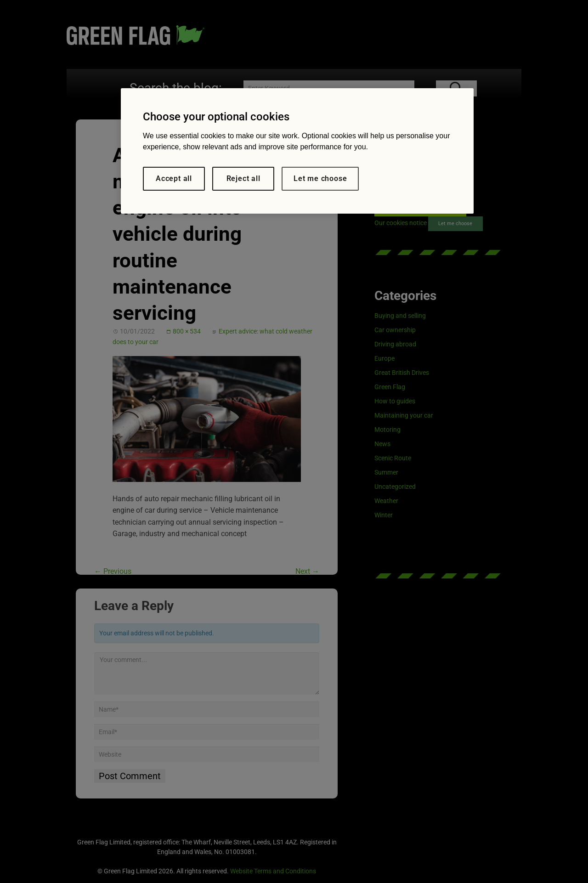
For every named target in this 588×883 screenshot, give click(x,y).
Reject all (243, 178)
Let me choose (320, 178)
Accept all (174, 178)
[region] (297, 151)
